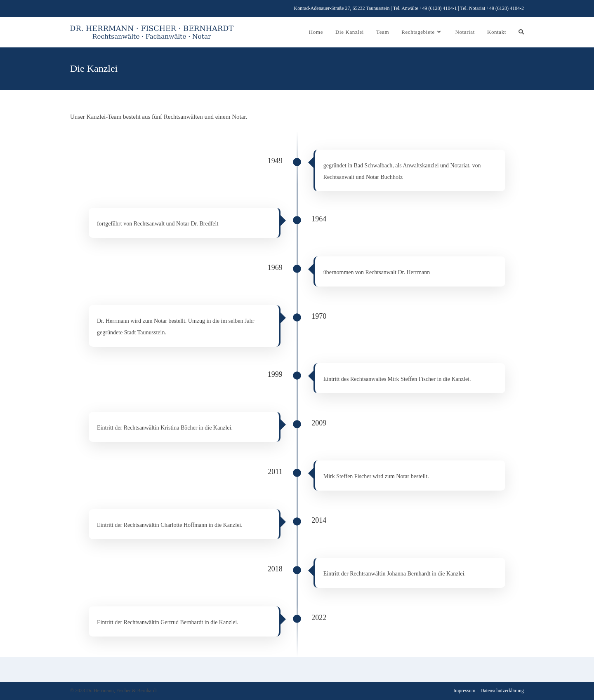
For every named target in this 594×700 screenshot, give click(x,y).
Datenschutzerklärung (502, 691)
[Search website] (521, 32)
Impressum (464, 691)
